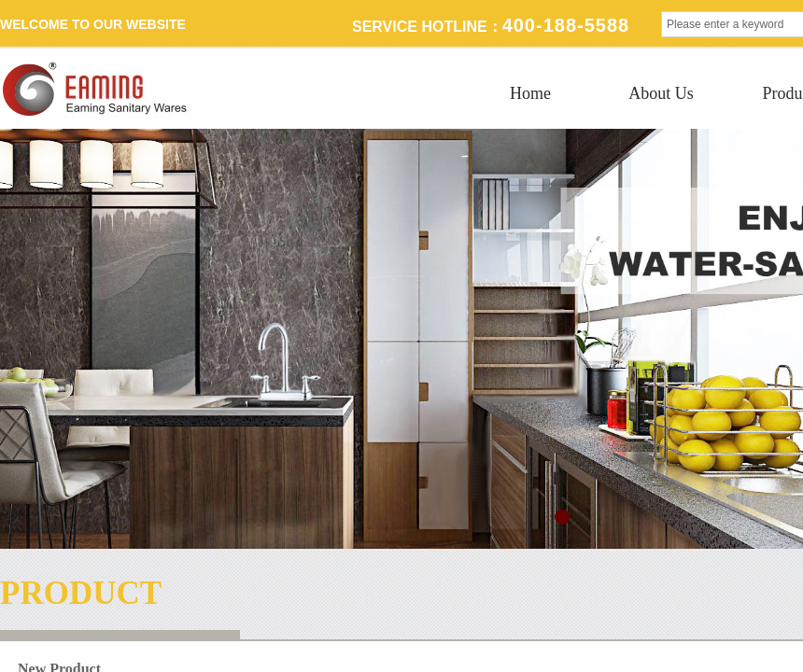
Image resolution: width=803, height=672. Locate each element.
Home (530, 93)
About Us (661, 93)
